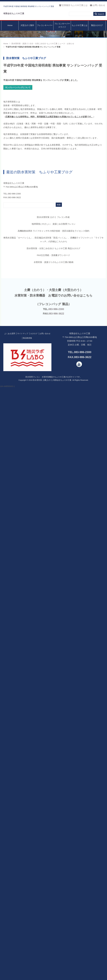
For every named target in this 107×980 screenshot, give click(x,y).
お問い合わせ (98, 5)
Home (10, 32)
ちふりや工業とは (80, 32)
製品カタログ (97, 32)
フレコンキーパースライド (62, 32)
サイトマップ (23, 921)
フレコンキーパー (45, 32)
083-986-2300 (56, 897)
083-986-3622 (56, 901)
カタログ (34, 921)
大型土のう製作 (27, 32)
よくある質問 (10, 921)
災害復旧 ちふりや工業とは (73, 5)
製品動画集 (28, 926)
